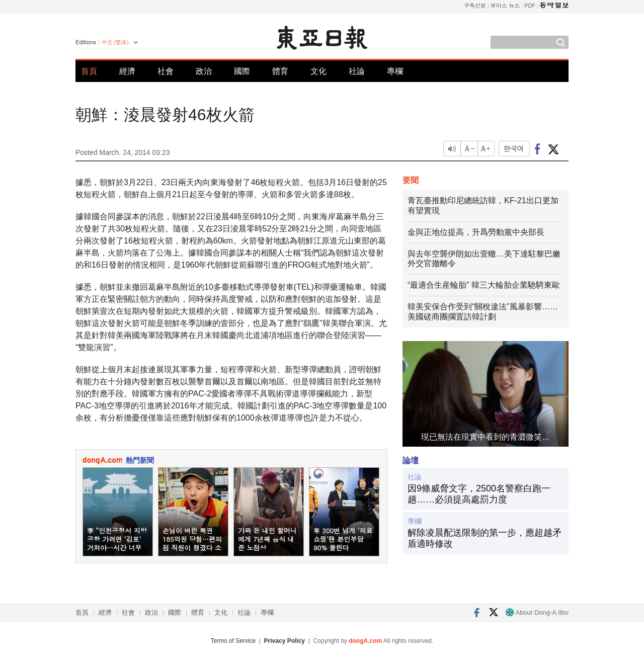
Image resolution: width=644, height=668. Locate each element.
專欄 (395, 71)
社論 (357, 71)
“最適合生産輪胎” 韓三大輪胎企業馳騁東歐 (484, 285)
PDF (530, 5)
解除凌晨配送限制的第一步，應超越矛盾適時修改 (485, 538)
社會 (166, 71)
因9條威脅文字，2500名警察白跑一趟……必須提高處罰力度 (479, 494)
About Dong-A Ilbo (537, 612)
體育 (280, 71)
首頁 (89, 71)
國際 (242, 71)
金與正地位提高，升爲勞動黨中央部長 (476, 232)
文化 (318, 71)
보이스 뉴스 (505, 5)
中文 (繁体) (115, 42)
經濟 (127, 71)
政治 (204, 71)
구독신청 (475, 5)
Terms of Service (233, 641)
